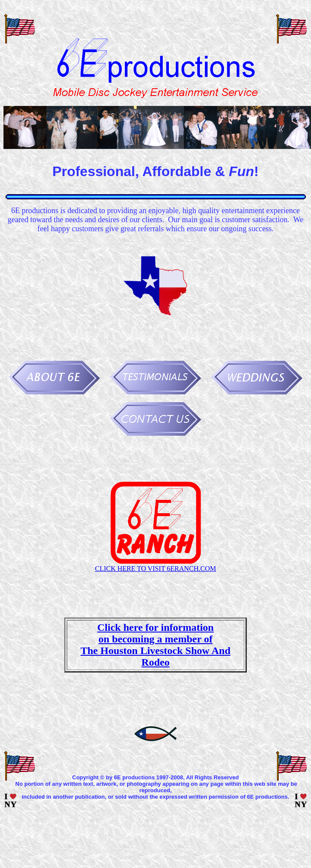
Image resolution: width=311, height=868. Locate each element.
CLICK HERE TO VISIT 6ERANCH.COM (155, 569)
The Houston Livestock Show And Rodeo (155, 656)
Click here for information (155, 627)
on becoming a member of (156, 639)
